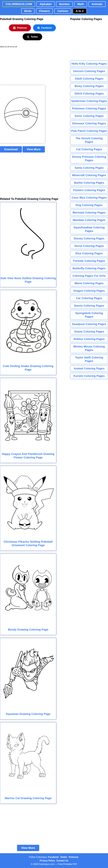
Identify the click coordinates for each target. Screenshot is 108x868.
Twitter (32, 37)
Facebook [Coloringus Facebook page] (54, 857)
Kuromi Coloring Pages (89, 376)
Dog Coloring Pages (89, 205)
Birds (28, 11)
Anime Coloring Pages (89, 332)
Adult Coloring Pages (89, 79)
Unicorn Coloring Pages (89, 71)
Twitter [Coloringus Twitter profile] (64, 857)
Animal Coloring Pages (89, 368)
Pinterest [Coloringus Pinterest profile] (74, 857)
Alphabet (46, 4)
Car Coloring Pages (89, 298)
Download (11, 149)
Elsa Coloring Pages (89, 253)
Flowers (44, 11)
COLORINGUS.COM (19, 4)
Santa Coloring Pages (89, 168)
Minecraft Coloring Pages (89, 175)
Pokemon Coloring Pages (89, 108)
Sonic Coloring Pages (89, 116)
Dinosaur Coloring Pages (89, 123)
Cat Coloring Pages (89, 149)
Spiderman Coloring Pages (89, 101)
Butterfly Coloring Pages (89, 268)
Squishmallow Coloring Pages (89, 229)
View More (34, 149)
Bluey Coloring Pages (89, 86)
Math (81, 4)
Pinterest (20, 28)
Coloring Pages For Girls (89, 276)
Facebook (45, 28)
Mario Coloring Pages (89, 283)
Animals (97, 4)
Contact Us (62, 861)
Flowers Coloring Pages (89, 190)
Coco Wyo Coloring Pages (89, 198)
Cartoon (63, 11)
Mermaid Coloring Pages (89, 213)
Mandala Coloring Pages (89, 220)
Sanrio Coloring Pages (89, 306)
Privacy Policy (47, 861)
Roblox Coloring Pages (89, 339)
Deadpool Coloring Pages (89, 324)
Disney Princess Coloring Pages (89, 159)
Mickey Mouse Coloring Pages (89, 348)
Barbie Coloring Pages (89, 183)
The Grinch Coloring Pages (89, 140)
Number (65, 4)
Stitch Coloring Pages (89, 94)
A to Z (80, 11)
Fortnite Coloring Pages (89, 261)
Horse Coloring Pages (89, 246)
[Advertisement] (21, 67)
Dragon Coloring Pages (89, 291)
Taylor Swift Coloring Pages (89, 359)
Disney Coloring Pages (89, 238)
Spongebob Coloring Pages (89, 315)
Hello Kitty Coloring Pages (89, 64)
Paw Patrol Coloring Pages (89, 131)
